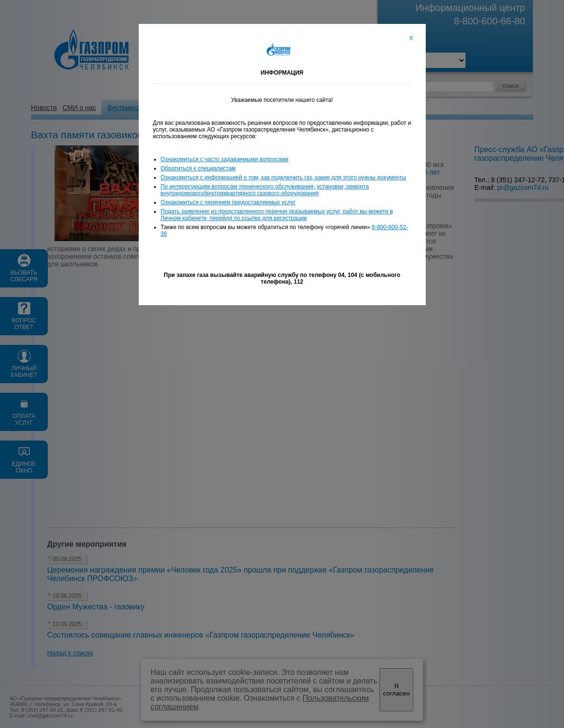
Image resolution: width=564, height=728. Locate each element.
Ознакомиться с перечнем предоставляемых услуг (228, 202)
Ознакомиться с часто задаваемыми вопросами (225, 159)
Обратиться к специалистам (198, 168)
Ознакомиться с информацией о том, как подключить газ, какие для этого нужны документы (283, 177)
